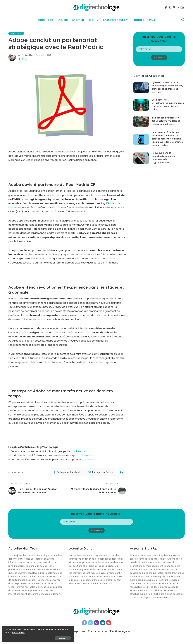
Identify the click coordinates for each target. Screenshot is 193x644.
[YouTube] (182, 8)
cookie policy (12, 632)
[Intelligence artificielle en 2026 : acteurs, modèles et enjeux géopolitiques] (141, 121)
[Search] (183, 20)
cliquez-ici (80, 451)
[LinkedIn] (178, 8)
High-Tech (16, 33)
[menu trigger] (13, 20)
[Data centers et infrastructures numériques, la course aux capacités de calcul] (141, 105)
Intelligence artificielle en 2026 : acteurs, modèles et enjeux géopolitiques (166, 121)
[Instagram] (174, 8)
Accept (37, 637)
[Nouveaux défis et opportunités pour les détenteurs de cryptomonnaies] (141, 158)
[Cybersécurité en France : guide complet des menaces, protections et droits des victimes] (141, 88)
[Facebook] (166, 8)
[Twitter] (170, 8)
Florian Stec (27, 55)
